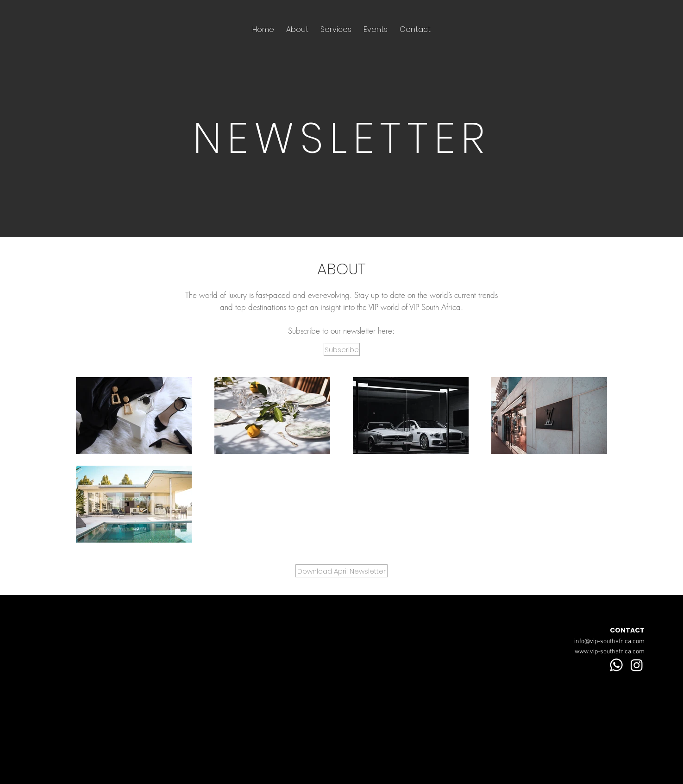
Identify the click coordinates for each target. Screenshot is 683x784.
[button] (342, 349)
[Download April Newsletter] (341, 571)
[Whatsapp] (616, 665)
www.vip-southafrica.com (610, 652)
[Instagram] (637, 665)
